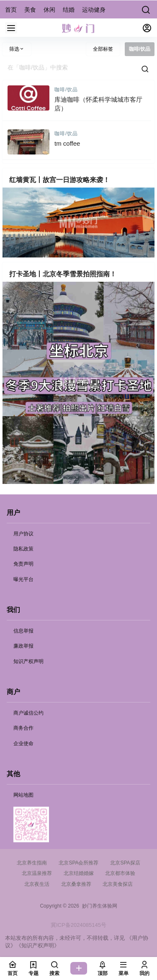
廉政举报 (23, 646)
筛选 (17, 49)
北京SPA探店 (125, 863)
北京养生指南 (32, 863)
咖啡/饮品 (66, 90)
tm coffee (67, 143)
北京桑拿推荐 (76, 884)
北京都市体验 (120, 873)
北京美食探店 (118, 884)
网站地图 (23, 795)
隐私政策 (23, 549)
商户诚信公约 (28, 713)
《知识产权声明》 (38, 945)
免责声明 (23, 564)
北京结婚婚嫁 (79, 873)
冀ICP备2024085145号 (78, 925)
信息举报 (23, 631)
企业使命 (23, 743)
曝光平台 (23, 579)
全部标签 (103, 49)
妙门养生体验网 (98, 906)
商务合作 (23, 728)
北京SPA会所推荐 (78, 863)
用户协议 (23, 534)
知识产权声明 (28, 661)
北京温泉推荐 (37, 873)
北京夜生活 (37, 884)
